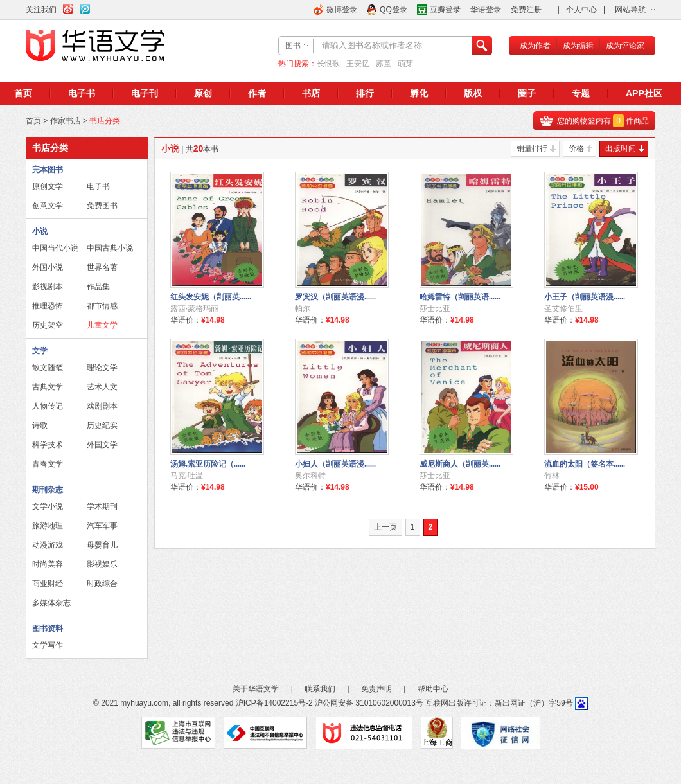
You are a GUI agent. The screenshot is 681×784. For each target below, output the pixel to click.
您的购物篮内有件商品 (603, 121)
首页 (23, 93)
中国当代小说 (55, 248)
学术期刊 (102, 506)
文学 (40, 351)
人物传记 (48, 406)
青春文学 (48, 464)
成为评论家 (625, 46)
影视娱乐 (102, 564)
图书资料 (48, 628)
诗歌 (40, 425)
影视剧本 (48, 287)
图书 (293, 46)
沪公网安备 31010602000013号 (369, 703)
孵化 (419, 93)
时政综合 (102, 584)
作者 (257, 93)
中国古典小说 (110, 248)
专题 (581, 93)
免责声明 (376, 689)
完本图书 (48, 170)
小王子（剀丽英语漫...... (585, 297)
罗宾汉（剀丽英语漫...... (335, 297)
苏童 (384, 64)
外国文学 (102, 445)
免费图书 (102, 206)
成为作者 (535, 46)
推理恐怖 (48, 306)
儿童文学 (102, 325)
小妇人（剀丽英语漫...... (335, 464)
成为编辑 (578, 46)
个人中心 (581, 10)
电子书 (82, 93)
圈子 (527, 93)
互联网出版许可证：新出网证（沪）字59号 (499, 703)
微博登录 (342, 10)
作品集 (98, 287)
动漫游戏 (48, 545)
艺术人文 (102, 387)
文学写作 (48, 645)
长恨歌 (328, 64)
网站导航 (630, 10)
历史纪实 (102, 425)
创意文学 (48, 206)
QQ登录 (394, 10)
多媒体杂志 (51, 603)
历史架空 (48, 325)
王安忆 (358, 64)
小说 (40, 231)
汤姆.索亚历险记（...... (208, 464)
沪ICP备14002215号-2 (274, 703)
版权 (473, 93)
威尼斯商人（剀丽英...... (460, 464)
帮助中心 (433, 689)
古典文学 (48, 387)
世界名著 (102, 267)
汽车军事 (102, 526)
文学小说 (48, 506)
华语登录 (486, 10)
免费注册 (526, 10)
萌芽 (405, 64)
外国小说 (48, 267)
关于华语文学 (256, 689)
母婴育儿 (102, 545)
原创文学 (48, 186)
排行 (365, 93)
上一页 (385, 527)
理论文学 (102, 368)
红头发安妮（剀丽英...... (211, 297)
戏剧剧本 (102, 406)
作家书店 (66, 121)
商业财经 (48, 584)
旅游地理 (48, 526)
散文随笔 (48, 368)
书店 (311, 93)
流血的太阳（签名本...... (585, 464)
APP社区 (644, 93)
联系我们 (320, 689)
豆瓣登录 (445, 10)
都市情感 (102, 306)
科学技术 (48, 445)
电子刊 (145, 93)
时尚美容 (48, 564)
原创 (203, 93)
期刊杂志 (48, 490)
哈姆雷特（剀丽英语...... (460, 297)
